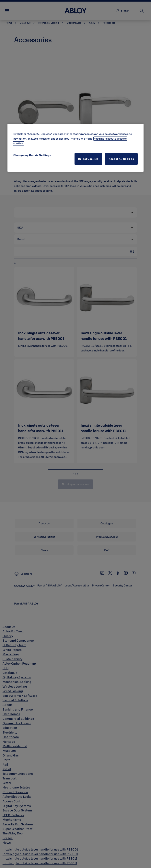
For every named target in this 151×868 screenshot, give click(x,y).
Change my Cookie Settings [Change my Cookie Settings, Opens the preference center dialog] (32, 155)
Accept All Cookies (121, 159)
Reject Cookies (88, 159)
